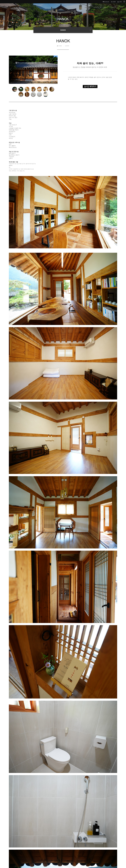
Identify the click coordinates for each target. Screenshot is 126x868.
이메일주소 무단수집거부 (28, 850)
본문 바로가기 (0, 0)
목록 (114, 822)
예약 (105, 9)
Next (54, 71)
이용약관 (18, 850)
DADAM (87, 9)
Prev (13, 71)
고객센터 (113, 9)
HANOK (96, 9)
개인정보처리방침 (9, 850)
